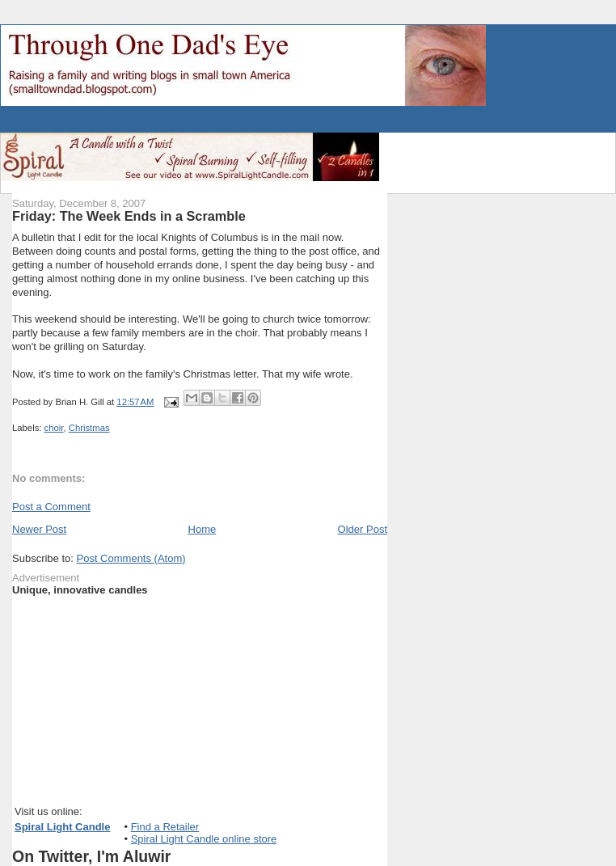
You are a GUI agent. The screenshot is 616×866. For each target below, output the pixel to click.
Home (203, 529)
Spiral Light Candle (62, 827)
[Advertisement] (190, 120)
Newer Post (39, 529)
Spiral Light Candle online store (204, 839)
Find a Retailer (165, 827)
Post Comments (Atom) (131, 558)
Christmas (89, 428)
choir (54, 428)
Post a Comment (51, 507)
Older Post (363, 529)
